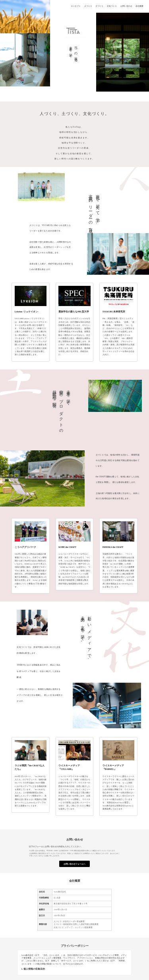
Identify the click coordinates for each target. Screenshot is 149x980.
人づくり (88, 6)
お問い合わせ (126, 6)
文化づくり (112, 6)
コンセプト (76, 6)
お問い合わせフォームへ (74, 864)
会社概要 (139, 6)
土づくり (99, 6)
